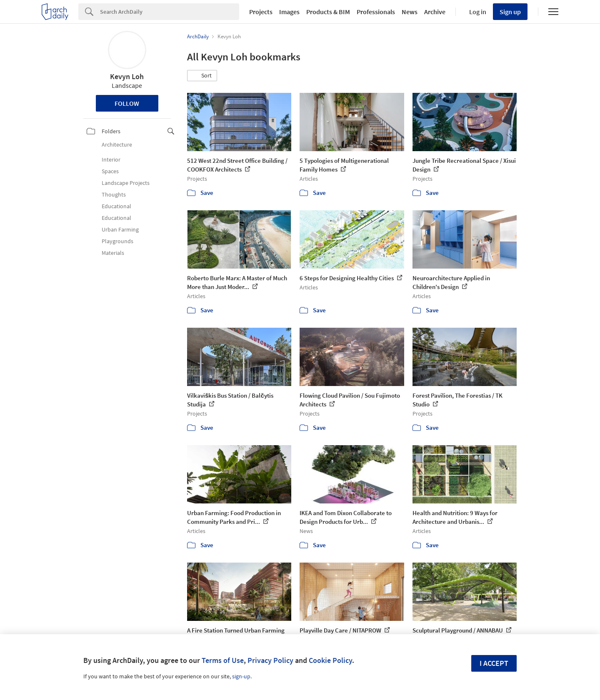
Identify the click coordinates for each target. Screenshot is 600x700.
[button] (202, 76)
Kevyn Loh (127, 76)
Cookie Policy (330, 660)
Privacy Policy (270, 660)
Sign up (510, 12)
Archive (435, 12)
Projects (261, 12)
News (410, 12)
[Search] (170, 12)
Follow (127, 103)
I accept (494, 663)
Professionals (376, 12)
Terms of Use (223, 660)
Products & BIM (328, 12)
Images (289, 12)
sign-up (241, 676)
